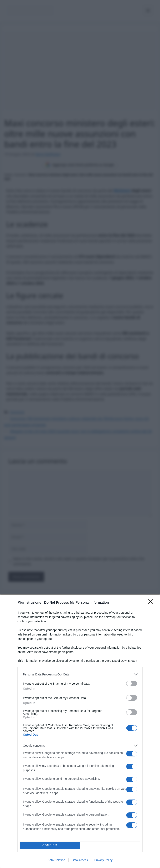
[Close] (152, 603)
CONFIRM (50, 845)
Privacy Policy (103, 860)
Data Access (80, 860)
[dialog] (80, 731)
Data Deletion (56, 860)
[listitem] (80, 674)
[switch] (132, 683)
